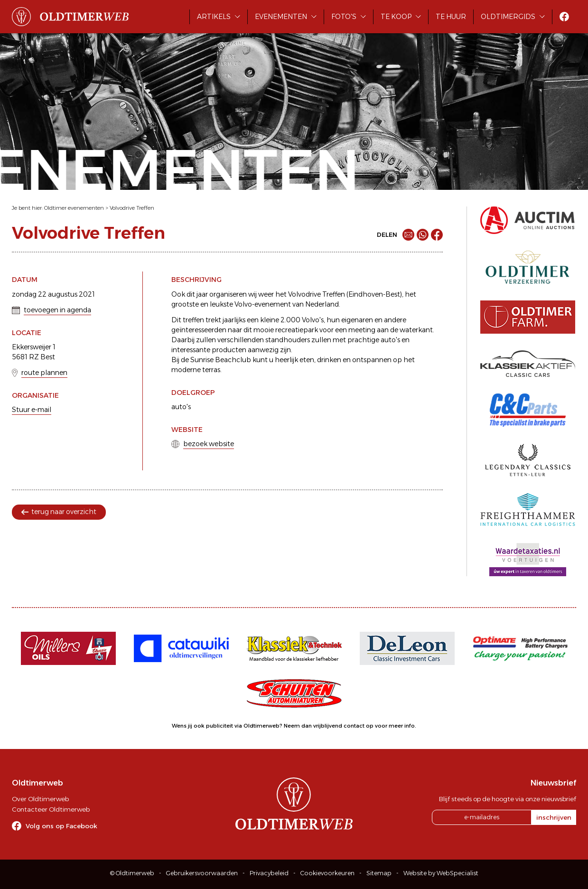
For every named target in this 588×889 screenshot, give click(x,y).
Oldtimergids (508, 17)
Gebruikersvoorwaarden (202, 873)
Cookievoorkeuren (327, 873)
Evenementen (281, 17)
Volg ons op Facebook (61, 826)
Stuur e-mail (32, 410)
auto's (181, 407)
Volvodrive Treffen (132, 208)
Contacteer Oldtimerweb (51, 809)
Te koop (396, 17)
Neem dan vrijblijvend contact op (329, 726)
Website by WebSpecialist (441, 873)
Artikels (214, 17)
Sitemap (379, 873)
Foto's (344, 17)
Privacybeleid (269, 873)
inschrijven (554, 817)
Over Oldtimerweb (40, 799)
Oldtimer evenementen (74, 208)
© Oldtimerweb (132, 873)
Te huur (451, 17)
